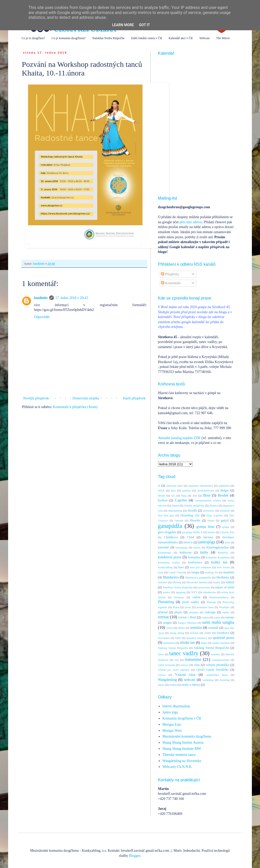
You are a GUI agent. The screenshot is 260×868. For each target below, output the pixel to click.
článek (175, 505)
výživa (162, 675)
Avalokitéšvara (206, 490)
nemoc (167, 592)
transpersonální (221, 660)
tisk (177, 660)
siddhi (208, 633)
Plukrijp (211, 602)
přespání (194, 612)
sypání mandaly (221, 643)
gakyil (225, 520)
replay (226, 612)
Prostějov (224, 607)
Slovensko (164, 638)
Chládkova (171, 537)
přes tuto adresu (191, 222)
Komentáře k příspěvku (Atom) (75, 407)
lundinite (41, 298)
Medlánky (223, 577)
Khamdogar (165, 552)
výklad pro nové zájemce (174, 670)
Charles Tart (227, 532)
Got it (144, 25)
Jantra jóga (170, 712)
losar (161, 572)
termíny (216, 654)
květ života (223, 567)
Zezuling (224, 680)
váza (197, 665)
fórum (211, 520)
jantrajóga (207, 542)
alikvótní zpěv (175, 486)
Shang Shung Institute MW (182, 749)
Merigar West (172, 731)
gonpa (226, 527)
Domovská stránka (86, 398)
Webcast (204, 38)
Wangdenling (167, 680)
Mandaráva (171, 577)
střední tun (187, 643)
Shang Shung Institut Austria (183, 743)
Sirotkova (223, 633)
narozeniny (204, 587)
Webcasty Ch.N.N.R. (177, 767)
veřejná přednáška (217, 665)
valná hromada (166, 665)
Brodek (223, 495)
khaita (197, 547)
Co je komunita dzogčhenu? (69, 38)
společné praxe (223, 638)
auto (173, 490)
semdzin (196, 628)
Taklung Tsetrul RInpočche (212, 648)
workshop (208, 680)
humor (211, 532)
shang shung (177, 633)
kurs (181, 567)
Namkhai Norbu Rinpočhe (109, 38)
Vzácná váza (185, 675)
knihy (204, 552)
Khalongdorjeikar (218, 547)
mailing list (212, 572)
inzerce (188, 542)
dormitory (209, 511)
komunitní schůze (169, 562)
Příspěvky (170, 274)
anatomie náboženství (201, 486)
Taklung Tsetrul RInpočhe (173, 648)
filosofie (195, 520)
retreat (163, 617)
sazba (169, 628)
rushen (205, 617)
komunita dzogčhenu (218, 557)
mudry (217, 582)
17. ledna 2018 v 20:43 (72, 298)
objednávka (209, 592)
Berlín (161, 496)
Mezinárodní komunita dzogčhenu (187, 736)
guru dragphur (167, 532)
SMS (178, 638)
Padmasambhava (219, 597)
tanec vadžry (184, 653)
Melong (177, 582)
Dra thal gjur (166, 515)
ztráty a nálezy (191, 685)
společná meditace (197, 638)
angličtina (224, 486)
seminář (213, 628)
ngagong (181, 592)
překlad (163, 612)
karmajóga (181, 547)
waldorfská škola (217, 675)
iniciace (208, 537)
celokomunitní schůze (208, 500)
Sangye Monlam (187, 623)
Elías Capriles (215, 515)
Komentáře (171, 283)
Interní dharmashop (176, 706)
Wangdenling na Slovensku (182, 761)
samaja (230, 617)
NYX (194, 592)
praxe (188, 607)
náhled (230, 582)
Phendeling (166, 602)
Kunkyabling (165, 567)
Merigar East (172, 724)
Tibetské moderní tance (179, 755)
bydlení (163, 500)
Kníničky (223, 552)
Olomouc (179, 597)
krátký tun (219, 562)
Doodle (192, 511)
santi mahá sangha (218, 622)
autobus (186, 490)
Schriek (194, 633)
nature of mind (225, 587)
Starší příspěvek (134, 398)
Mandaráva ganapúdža (198, 577)
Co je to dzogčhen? (33, 38)
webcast (190, 680)
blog (184, 496)
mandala (229, 572)
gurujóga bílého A (192, 532)
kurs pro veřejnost (201, 567)
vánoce (185, 665)
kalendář (163, 547)
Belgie (225, 490)
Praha (176, 607)
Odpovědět (42, 317)
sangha (167, 623)
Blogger (135, 856)
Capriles (181, 500)
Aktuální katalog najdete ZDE (179, 438)
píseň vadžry (191, 602)
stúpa (204, 643)
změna (173, 685)
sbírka (181, 628)
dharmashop (175, 511)
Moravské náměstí (197, 582)
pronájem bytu (205, 607)
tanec (161, 654)
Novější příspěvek (36, 398)
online (196, 597)
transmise (193, 659)
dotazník (225, 511)
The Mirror (223, 38)
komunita (194, 557)
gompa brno (206, 527)
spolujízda (169, 643)
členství (214, 505)
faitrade (179, 520)
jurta (227, 542)
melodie (162, 582)
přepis (178, 612)
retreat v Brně (187, 617)
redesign (210, 612)
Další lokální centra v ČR (147, 38)
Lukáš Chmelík (177, 572)
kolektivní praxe (170, 557)
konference (195, 562)
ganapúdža (170, 526)
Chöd (191, 537)
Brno (207, 495)
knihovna (185, 552)
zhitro (161, 685)
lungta (195, 572)
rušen (217, 617)
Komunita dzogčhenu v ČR (182, 718)
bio (173, 496)
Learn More (123, 25)
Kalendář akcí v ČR (181, 38)
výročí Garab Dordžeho (212, 670)
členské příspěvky (194, 505)
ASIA (161, 490)
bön (195, 496)
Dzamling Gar (190, 515)
